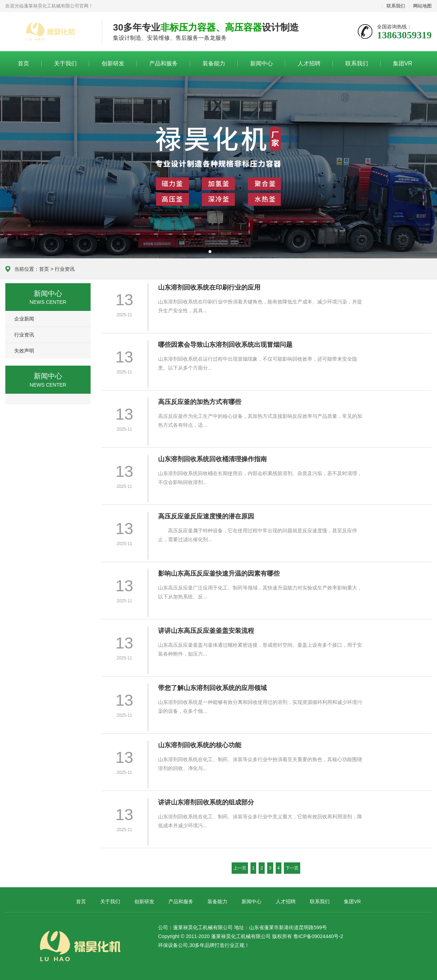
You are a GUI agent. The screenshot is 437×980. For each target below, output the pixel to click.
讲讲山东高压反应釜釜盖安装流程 (206, 631)
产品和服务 (163, 63)
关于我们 (65, 63)
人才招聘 (309, 63)
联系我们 (396, 6)
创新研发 (113, 63)
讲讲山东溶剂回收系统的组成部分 (206, 802)
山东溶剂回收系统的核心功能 (200, 745)
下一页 (292, 868)
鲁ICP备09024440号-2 (318, 936)
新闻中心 (261, 63)
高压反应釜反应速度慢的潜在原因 (206, 516)
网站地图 (422, 6)
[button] (210, 252)
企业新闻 (24, 319)
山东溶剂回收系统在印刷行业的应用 (209, 287)
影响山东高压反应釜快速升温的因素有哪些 (219, 574)
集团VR (403, 63)
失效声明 (24, 351)
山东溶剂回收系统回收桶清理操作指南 (212, 459)
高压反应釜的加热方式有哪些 (200, 402)
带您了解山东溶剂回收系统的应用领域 (212, 688)
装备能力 (214, 63)
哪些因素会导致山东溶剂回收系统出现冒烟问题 (225, 345)
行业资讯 (65, 269)
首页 (23, 63)
